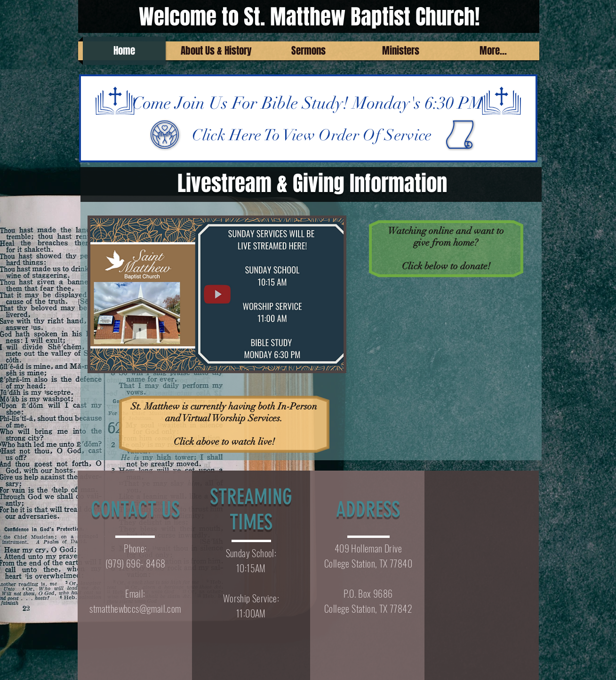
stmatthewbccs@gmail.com (135, 608)
